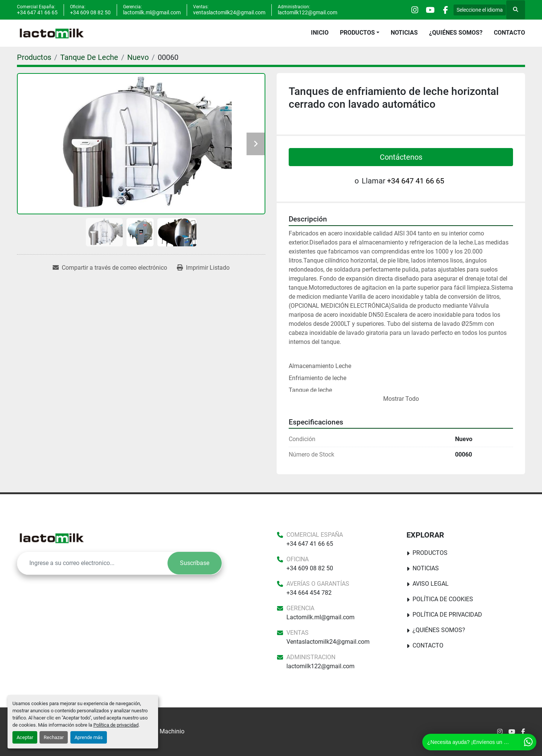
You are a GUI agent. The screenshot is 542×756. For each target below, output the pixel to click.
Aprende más (89, 737)
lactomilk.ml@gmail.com (152, 12)
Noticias (404, 33)
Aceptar (25, 737)
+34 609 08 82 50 (90, 12)
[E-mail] (92, 563)
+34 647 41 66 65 (37, 12)
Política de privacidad (116, 725)
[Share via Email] (110, 268)
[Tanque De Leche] (89, 57)
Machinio (172, 731)
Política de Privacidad (447, 615)
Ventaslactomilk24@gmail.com (328, 642)
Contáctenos (401, 157)
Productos (357, 33)
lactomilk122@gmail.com (308, 12)
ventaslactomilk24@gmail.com (229, 12)
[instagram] (405, 10)
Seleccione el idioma (480, 10)
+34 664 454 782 (309, 593)
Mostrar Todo (401, 399)
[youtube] (425, 10)
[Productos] (34, 57)
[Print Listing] (203, 268)
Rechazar (54, 737)
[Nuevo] (138, 57)
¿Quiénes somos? (456, 33)
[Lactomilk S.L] (51, 538)
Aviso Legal (431, 584)
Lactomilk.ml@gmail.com (320, 617)
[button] (360, 33)
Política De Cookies (443, 599)
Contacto (509, 33)
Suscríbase (195, 563)
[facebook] (444, 10)
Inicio (320, 33)
